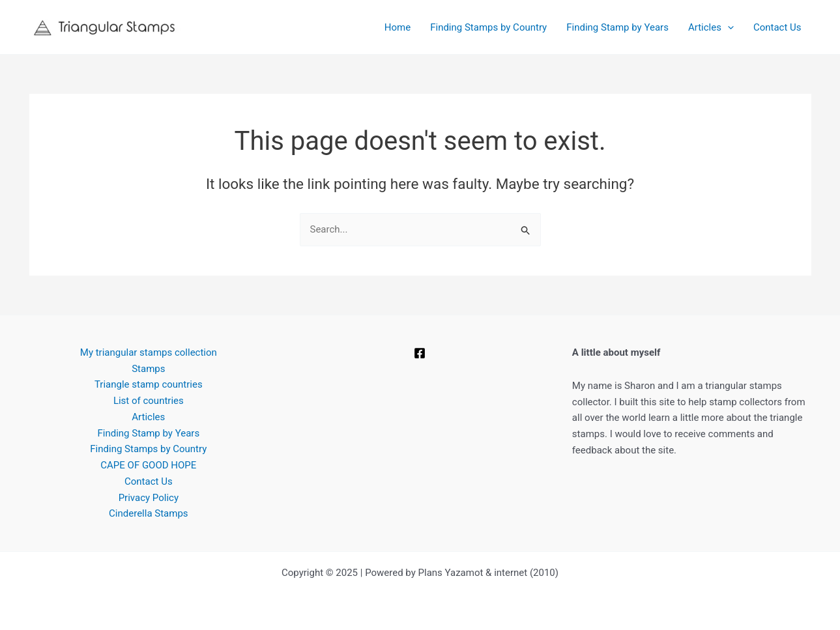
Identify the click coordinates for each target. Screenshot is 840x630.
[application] (728, 27)
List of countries (149, 401)
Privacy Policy (149, 498)
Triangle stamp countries (149, 384)
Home (398, 27)
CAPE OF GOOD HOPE (148, 465)
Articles (711, 27)
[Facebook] (420, 353)
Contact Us (777, 27)
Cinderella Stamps (148, 513)
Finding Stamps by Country (488, 27)
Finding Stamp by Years (617, 27)
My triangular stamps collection (149, 352)
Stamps (148, 369)
